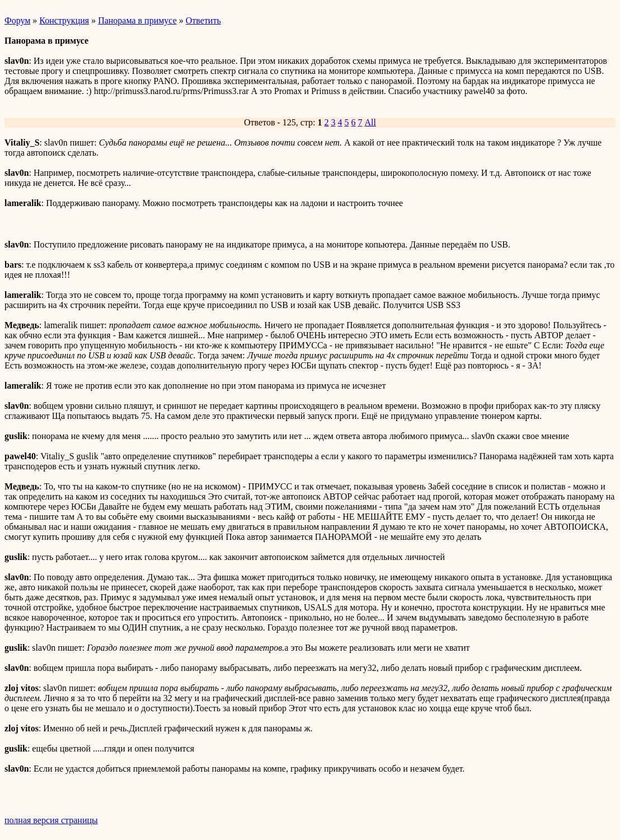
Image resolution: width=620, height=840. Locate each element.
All (370, 122)
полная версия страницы (51, 820)
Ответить (203, 20)
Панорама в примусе (137, 20)
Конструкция (64, 20)
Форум (17, 20)
